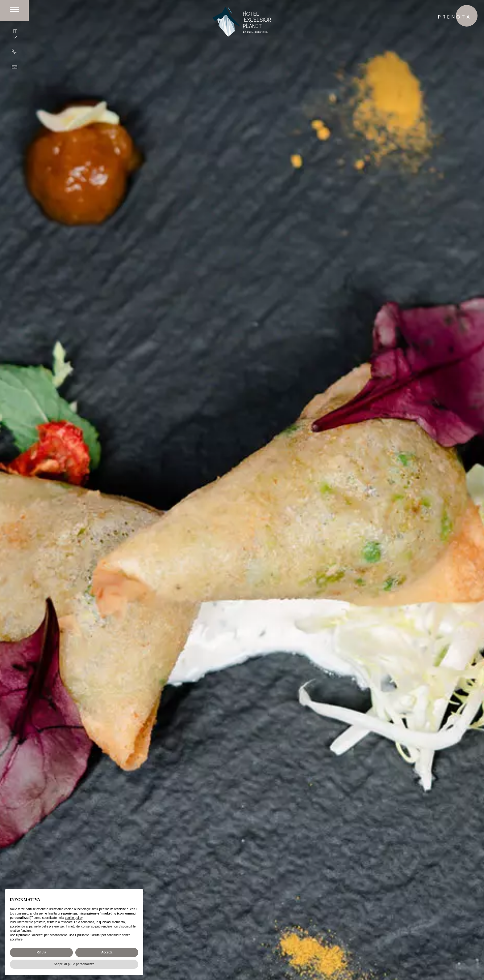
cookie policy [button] (74, 918)
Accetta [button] (107, 952)
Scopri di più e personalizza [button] (74, 964)
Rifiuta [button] (41, 952)
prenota (455, 17)
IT (15, 34)
